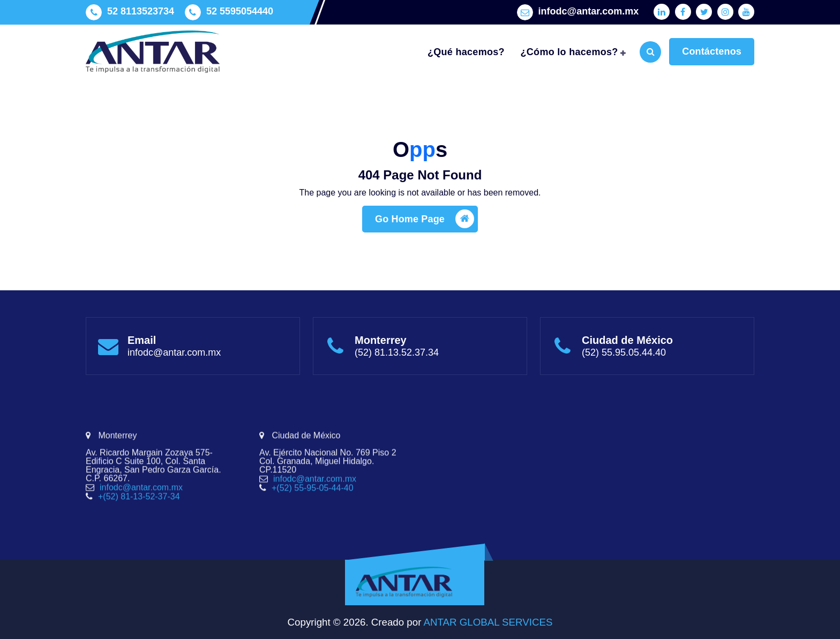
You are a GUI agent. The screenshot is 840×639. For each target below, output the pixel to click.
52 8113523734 (141, 9)
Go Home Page (425, 228)
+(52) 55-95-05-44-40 (313, 537)
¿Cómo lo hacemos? (569, 52)
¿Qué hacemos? (466, 52)
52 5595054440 (240, 9)
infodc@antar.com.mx (589, 9)
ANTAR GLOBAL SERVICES (487, 622)
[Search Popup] (650, 52)
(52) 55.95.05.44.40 (624, 358)
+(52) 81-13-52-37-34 (139, 546)
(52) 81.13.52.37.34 (397, 358)
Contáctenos (712, 51)
